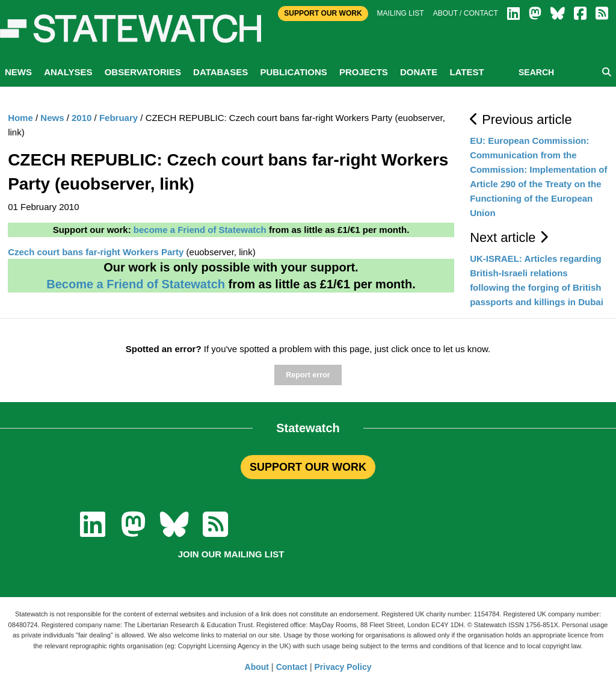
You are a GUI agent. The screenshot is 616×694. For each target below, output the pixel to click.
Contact (292, 667)
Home (20, 118)
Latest (467, 72)
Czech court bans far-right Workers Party (96, 252)
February (119, 118)
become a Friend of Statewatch (200, 230)
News (18, 72)
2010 (82, 118)
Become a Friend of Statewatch (136, 284)
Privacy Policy (343, 667)
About (257, 667)
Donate (419, 72)
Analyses (68, 72)
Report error (308, 375)
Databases (220, 72)
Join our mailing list (231, 554)
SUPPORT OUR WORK (308, 467)
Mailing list (401, 13)
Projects (364, 72)
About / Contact (466, 13)
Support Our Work (323, 13)
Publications (293, 72)
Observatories (143, 72)
